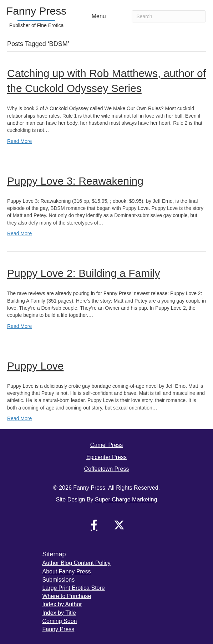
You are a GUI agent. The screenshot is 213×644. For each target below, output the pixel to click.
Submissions (59, 580)
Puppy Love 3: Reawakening (75, 181)
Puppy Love (35, 366)
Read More (19, 141)
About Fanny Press (67, 571)
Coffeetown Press (107, 469)
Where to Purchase (67, 596)
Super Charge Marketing (126, 499)
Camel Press (107, 445)
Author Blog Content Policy (77, 563)
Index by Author (62, 604)
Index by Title (59, 613)
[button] (94, 525)
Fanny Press (59, 629)
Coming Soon (60, 621)
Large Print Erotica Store (74, 588)
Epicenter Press (106, 457)
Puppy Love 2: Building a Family (84, 273)
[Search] (169, 16)
